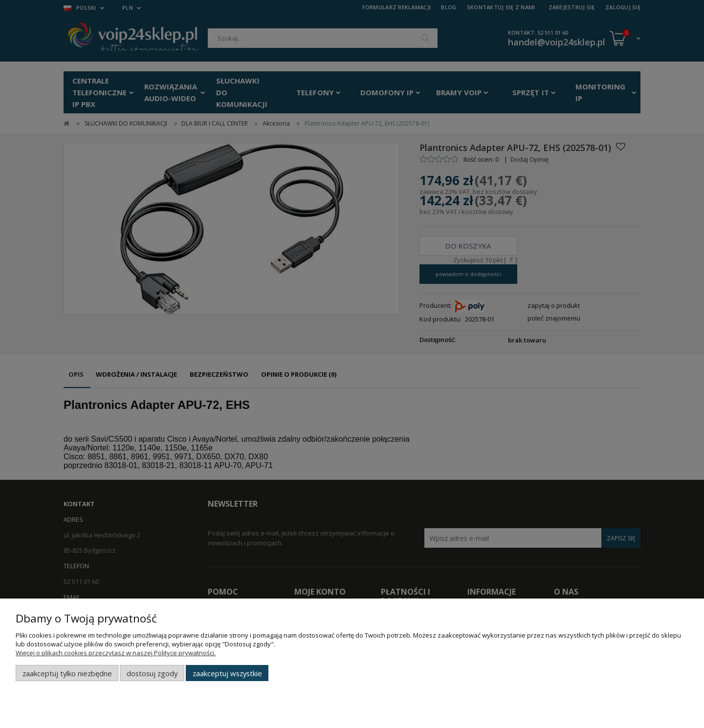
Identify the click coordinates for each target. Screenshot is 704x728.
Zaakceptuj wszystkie (227, 673)
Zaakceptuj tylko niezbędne (67, 673)
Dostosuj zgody (152, 673)
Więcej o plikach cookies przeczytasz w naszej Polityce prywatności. (116, 653)
